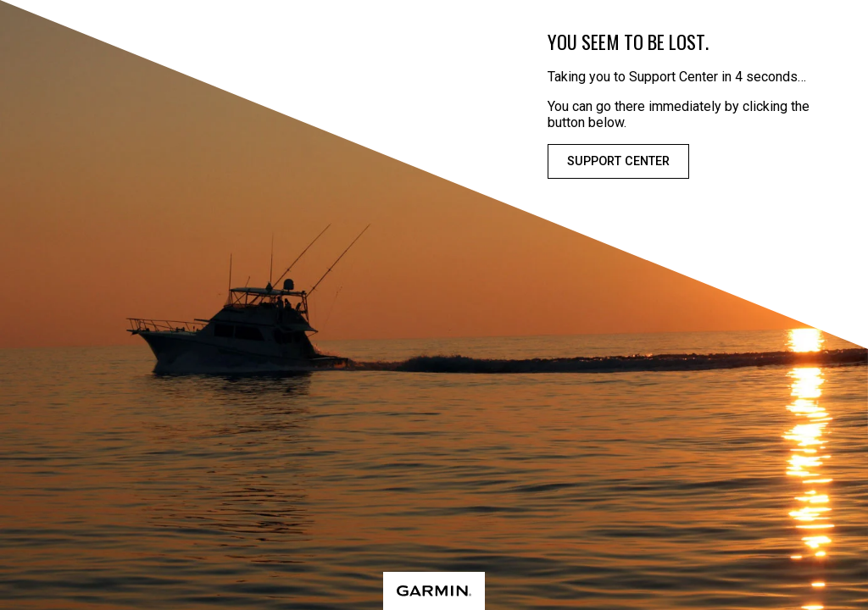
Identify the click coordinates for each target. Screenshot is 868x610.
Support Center (618, 161)
